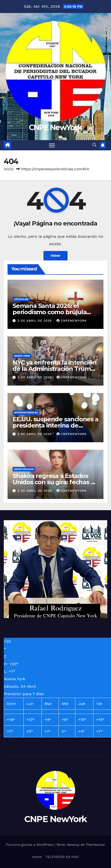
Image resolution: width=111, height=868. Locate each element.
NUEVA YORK (22, 356)
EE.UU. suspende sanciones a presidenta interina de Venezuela (55, 425)
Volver (55, 256)
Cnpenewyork (72, 321)
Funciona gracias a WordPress (30, 845)
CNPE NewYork (56, 127)
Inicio (9, 169)
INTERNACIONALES (26, 412)
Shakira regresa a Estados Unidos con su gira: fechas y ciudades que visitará (53, 482)
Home (37, 857)
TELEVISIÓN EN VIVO (62, 857)
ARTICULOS (21, 299)
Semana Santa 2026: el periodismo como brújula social (49, 312)
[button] (94, 145)
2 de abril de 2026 (35, 321)
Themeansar (95, 845)
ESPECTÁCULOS (24, 469)
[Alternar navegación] (52, 145)
